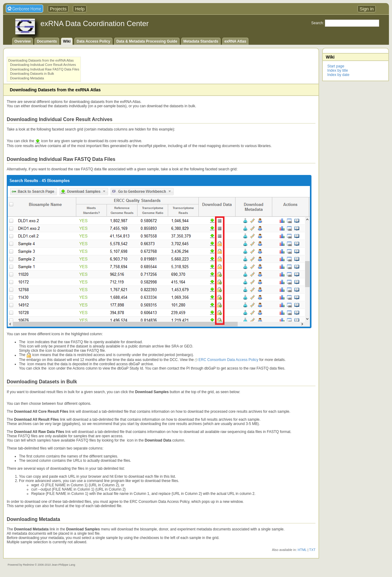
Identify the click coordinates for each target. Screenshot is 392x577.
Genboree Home (27, 9)
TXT (312, 550)
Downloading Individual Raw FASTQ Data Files (45, 69)
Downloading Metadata (27, 78)
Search (317, 23)
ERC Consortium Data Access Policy (228, 360)
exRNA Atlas (235, 41)
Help (80, 9)
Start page (336, 66)
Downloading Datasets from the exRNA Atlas (41, 60)
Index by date (338, 75)
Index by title (338, 70)
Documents (47, 41)
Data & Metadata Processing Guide (147, 41)
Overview (23, 41)
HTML (302, 550)
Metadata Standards (201, 41)
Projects (58, 9)
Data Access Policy (93, 41)
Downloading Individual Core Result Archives (43, 65)
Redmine (28, 565)
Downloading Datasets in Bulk (32, 74)
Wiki (67, 41)
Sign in (367, 9)
